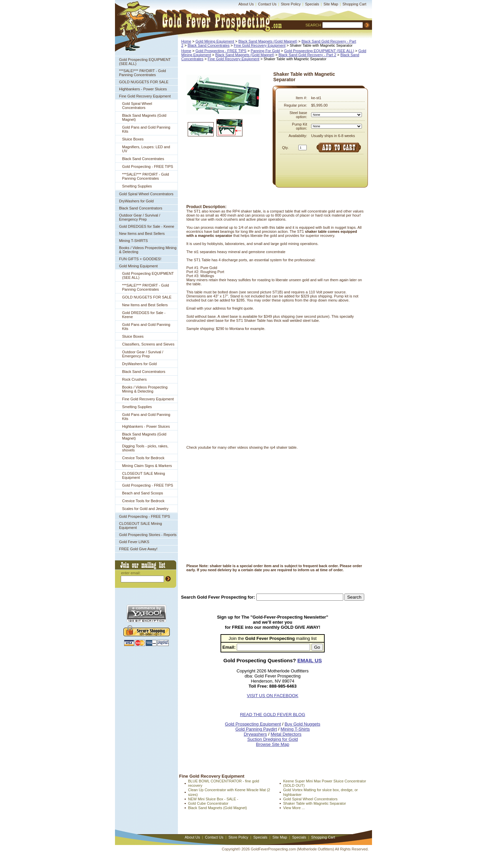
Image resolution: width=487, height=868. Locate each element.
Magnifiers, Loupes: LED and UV (146, 149)
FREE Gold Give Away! (138, 549)
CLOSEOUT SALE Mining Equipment (144, 475)
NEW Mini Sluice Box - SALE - (213, 799)
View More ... (294, 808)
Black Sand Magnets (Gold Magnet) (144, 117)
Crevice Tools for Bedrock (143, 458)
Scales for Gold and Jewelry (145, 509)
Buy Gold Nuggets (302, 724)
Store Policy (291, 4)
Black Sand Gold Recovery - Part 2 (307, 55)
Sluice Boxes (133, 139)
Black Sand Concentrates (143, 159)
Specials (312, 4)
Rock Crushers (134, 379)
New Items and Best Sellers (142, 233)
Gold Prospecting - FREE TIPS (148, 166)
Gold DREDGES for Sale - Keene (147, 226)
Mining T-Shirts (295, 729)
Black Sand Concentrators (141, 208)
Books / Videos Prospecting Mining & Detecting (148, 250)
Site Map (331, 4)
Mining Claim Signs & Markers (147, 466)
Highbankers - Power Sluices (143, 89)
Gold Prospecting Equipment (253, 724)
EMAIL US (309, 660)
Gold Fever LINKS (134, 542)
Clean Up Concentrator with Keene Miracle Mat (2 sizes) (229, 792)
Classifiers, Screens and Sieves (148, 344)
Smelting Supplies (137, 186)
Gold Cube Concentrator (208, 803)
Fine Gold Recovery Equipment (145, 96)
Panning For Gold (265, 51)
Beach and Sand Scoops (143, 493)
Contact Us (267, 4)
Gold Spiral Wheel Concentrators (137, 106)
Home (186, 41)
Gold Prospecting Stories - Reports (148, 535)
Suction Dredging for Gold (273, 739)
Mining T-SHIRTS (133, 241)
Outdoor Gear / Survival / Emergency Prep (140, 217)
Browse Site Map (273, 744)
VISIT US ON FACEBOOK (273, 696)
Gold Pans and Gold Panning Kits (146, 129)
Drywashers (256, 734)
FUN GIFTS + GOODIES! (140, 259)
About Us (246, 4)
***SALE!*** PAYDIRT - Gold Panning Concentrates (143, 73)
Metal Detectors (286, 734)
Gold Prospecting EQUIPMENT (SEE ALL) (145, 62)
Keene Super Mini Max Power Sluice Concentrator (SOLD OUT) (324, 783)
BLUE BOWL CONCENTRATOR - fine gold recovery (224, 783)
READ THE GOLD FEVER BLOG (273, 715)
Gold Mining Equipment (138, 266)
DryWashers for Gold (136, 201)
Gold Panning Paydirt (256, 729)
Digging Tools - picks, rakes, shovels (145, 448)
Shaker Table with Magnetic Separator (315, 803)
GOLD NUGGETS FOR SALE (144, 82)
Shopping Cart (354, 4)
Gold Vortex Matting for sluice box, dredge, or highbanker (320, 792)
